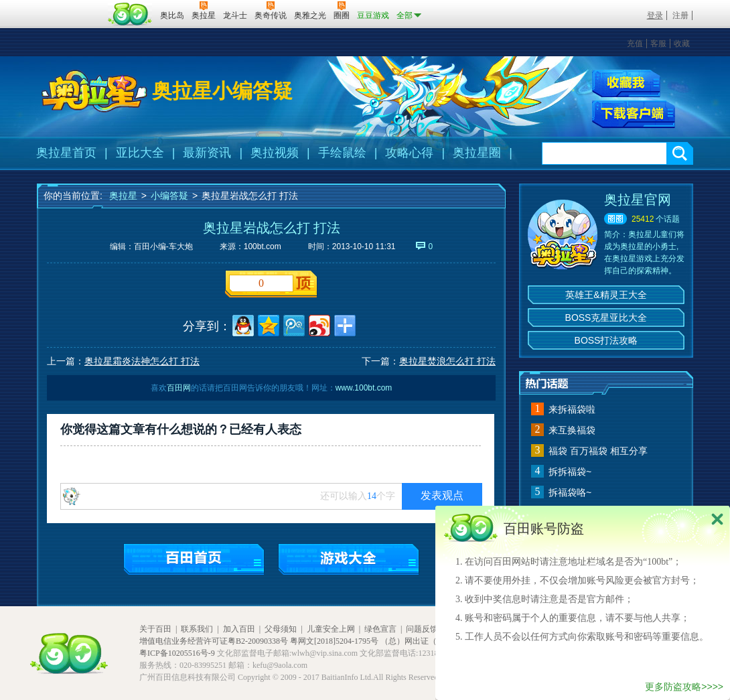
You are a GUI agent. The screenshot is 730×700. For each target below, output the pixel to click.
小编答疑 (169, 196)
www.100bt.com (364, 388)
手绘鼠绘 (342, 153)
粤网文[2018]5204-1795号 (334, 641)
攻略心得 (409, 153)
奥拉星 (123, 196)
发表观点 (442, 495)
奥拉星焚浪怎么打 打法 (447, 361)
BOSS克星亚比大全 (606, 318)
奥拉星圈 (477, 153)
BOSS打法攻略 (606, 340)
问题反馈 (422, 629)
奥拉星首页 (66, 153)
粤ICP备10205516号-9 (177, 653)
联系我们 (197, 629)
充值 (635, 44)
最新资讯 (207, 153)
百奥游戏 (70, 6)
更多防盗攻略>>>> (684, 687)
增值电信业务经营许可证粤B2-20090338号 (214, 641)
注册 (680, 15)
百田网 (130, 14)
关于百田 (155, 629)
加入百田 (239, 629)
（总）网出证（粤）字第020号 (435, 641)
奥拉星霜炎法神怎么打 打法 (142, 361)
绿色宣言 (380, 629)
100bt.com (263, 247)
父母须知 (281, 629)
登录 (655, 15)
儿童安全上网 (331, 629)
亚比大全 (140, 153)
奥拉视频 (275, 153)
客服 (658, 44)
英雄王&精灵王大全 (606, 295)
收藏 (682, 44)
